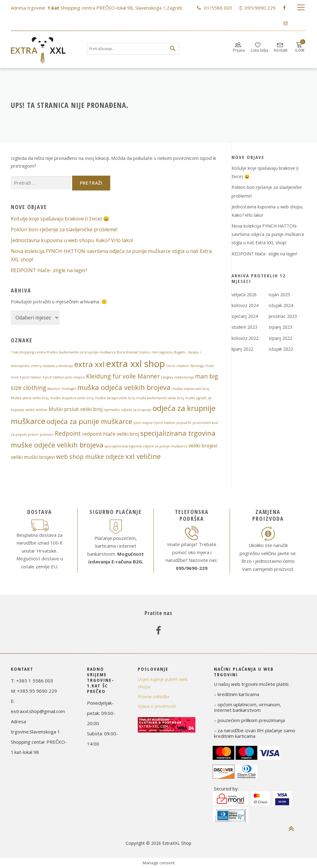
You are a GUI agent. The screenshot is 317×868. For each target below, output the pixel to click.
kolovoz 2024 (245, 305)
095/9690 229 (260, 8)
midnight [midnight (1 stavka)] (69, 389)
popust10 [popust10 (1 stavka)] (184, 423)
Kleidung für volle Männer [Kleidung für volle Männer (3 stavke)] (123, 376)
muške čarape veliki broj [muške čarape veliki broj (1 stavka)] (115, 398)
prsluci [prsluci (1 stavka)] (33, 434)
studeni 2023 (244, 327)
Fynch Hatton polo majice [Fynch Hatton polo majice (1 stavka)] (64, 377)
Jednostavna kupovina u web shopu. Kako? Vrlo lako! (72, 240)
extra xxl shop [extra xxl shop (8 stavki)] (135, 364)
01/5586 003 (218, 8)
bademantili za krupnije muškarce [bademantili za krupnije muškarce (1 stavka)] (87, 352)
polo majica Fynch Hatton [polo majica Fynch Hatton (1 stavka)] (154, 423)
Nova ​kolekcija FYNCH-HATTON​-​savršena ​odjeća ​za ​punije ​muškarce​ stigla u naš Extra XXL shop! (268, 234)
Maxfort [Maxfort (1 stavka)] (54, 389)
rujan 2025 (279, 295)
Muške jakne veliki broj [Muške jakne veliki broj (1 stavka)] (30, 398)
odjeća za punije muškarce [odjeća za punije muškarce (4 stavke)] (89, 421)
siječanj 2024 (245, 316)
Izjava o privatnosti (157, 706)
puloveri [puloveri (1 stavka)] (47, 434)
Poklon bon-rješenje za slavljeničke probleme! (64, 229)
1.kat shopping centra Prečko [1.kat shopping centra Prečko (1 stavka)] (34, 352)
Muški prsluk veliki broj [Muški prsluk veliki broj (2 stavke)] (76, 409)
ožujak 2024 (281, 305)
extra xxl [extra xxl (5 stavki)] (89, 364)
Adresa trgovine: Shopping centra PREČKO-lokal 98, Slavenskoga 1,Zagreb (97, 8)
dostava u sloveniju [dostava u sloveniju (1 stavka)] (58, 366)
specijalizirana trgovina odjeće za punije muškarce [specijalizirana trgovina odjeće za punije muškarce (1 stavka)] (146, 446)
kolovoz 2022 (245, 338)
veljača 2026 (244, 295)
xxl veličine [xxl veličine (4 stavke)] (143, 456)
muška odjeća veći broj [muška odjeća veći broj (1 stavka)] (191, 389)
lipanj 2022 (242, 349)
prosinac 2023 (283, 316)
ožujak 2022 (281, 349)
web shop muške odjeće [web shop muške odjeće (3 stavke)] (90, 457)
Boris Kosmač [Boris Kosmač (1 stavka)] (128, 352)
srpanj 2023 (280, 327)
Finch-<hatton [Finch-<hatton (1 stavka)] (178, 366)
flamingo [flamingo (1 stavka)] (197, 366)
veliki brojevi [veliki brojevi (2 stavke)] (203, 446)
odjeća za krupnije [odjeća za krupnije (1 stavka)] (136, 410)
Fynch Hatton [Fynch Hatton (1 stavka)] (31, 377)
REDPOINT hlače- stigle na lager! (49, 270)
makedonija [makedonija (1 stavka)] (184, 377)
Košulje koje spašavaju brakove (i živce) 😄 (60, 219)
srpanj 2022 (280, 338)
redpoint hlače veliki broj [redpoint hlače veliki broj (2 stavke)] (111, 434)
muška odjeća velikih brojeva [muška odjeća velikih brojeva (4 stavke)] (124, 387)
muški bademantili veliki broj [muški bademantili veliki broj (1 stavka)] (160, 398)
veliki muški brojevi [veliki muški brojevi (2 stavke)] (33, 457)
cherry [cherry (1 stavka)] (36, 366)
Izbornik (301, 8)
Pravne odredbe (154, 697)
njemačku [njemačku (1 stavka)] (112, 410)
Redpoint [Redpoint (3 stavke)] (68, 433)
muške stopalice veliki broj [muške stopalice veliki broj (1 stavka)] (72, 398)
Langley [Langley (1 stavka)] (167, 377)
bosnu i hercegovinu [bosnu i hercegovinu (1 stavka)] (156, 352)
